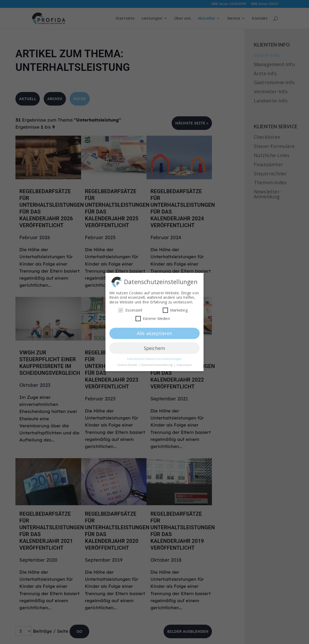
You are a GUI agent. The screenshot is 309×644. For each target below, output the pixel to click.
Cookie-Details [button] (128, 363)
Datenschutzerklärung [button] (157, 363)
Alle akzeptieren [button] (154, 331)
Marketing (175, 309)
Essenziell (130, 309)
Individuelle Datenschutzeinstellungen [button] (154, 357)
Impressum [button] (184, 363)
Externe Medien (153, 317)
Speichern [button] (155, 346)
